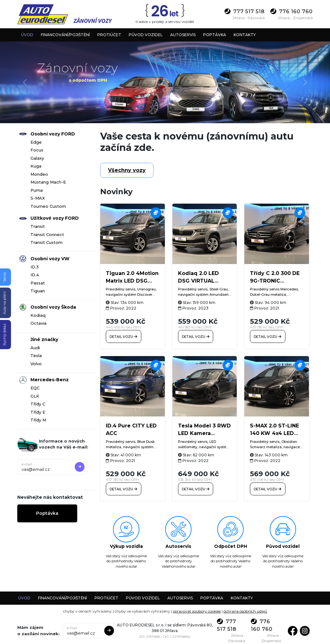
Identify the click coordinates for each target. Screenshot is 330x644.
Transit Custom (46, 242)
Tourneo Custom (48, 206)
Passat (38, 283)
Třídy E (38, 412)
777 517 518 (245, 11)
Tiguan (38, 291)
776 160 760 (292, 11)
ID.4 (35, 275)
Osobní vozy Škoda (53, 307)
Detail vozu (122, 335)
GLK (35, 396)
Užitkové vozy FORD (55, 218)
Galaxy (37, 158)
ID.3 (35, 267)
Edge (36, 142)
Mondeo (39, 174)
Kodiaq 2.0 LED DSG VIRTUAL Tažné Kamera (198, 281)
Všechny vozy (127, 170)
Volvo (36, 364)
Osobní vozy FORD (53, 134)
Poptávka (47, 513)
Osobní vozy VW (50, 259)
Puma (37, 190)
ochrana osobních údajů (245, 608)
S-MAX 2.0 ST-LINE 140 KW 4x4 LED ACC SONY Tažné (274, 430)
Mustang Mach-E (48, 182)
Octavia (38, 323)
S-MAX (38, 198)
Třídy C (38, 404)
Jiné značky (44, 339)
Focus (37, 150)
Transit (38, 226)
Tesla (36, 355)
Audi (35, 348)
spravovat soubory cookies (197, 608)
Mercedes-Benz (50, 380)
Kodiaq (38, 315)
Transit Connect (47, 234)
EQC (35, 388)
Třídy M (38, 420)
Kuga (36, 166)
